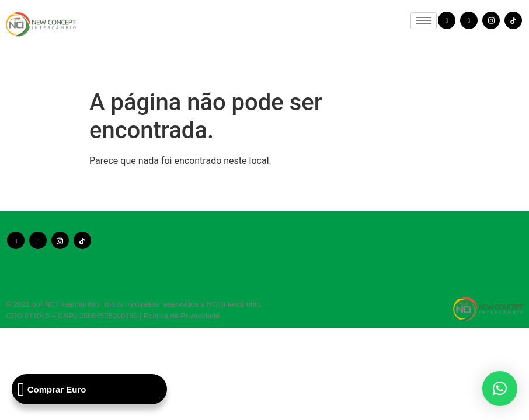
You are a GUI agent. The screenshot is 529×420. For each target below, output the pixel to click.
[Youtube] (469, 20)
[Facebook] (447, 20)
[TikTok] (513, 20)
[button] (500, 388)
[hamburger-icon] (424, 21)
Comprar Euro (52, 389)
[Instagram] (491, 20)
